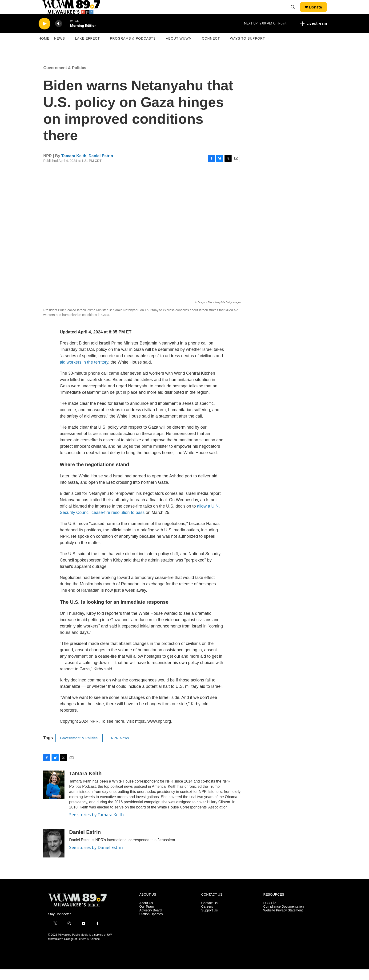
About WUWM (179, 49)
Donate (318, 12)
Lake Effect (87, 49)
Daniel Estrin (101, 166)
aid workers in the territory (84, 373)
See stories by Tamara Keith (96, 825)
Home (44, 49)
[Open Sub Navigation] (68, 49)
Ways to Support (247, 49)
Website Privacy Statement (283, 921)
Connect (211, 49)
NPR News (120, 749)
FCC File (270, 914)
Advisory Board (150, 921)
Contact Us (209, 914)
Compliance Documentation (284, 917)
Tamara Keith (74, 166)
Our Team (146, 917)
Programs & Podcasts (133, 49)
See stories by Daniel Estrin (96, 858)
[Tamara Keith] (54, 795)
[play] (44, 34)
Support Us (209, 921)
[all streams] (314, 34)
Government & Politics (65, 78)
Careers (207, 917)
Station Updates (151, 925)
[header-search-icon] (295, 12)
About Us (146, 914)
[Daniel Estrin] (54, 854)
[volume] (59, 34)
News (60, 49)
